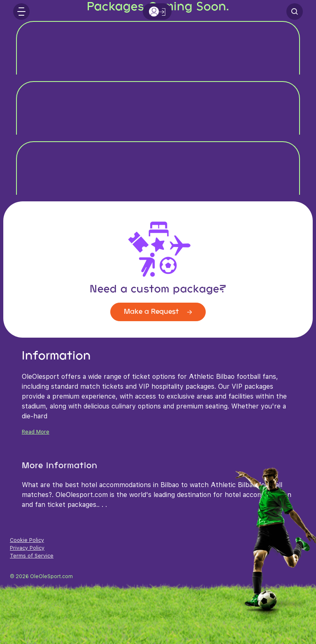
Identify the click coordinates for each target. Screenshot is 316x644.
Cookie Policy (27, 540)
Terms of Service (32, 556)
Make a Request (158, 312)
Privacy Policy (27, 548)
